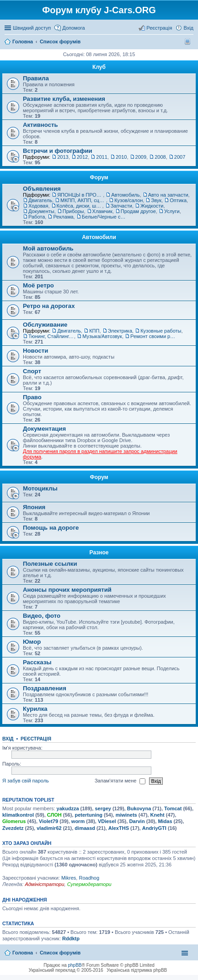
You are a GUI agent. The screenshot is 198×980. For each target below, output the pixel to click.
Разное (99, 553)
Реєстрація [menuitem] (159, 28)
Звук (156, 200)
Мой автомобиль (48, 248)
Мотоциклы (40, 488)
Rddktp (71, 938)
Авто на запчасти (168, 195)
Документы (41, 211)
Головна (23, 953)
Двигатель (40, 200)
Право (32, 397)
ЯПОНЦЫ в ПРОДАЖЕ (80, 195)
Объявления (42, 189)
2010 (121, 157)
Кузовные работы (161, 331)
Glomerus (14, 821)
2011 (102, 157)
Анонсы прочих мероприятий (67, 590)
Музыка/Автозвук (102, 336)
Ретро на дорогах (49, 306)
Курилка (35, 709)
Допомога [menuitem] (73, 28)
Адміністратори (44, 884)
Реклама (63, 217)
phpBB (75, 965)
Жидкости (152, 206)
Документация (44, 429)
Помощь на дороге (51, 528)
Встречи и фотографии (58, 151)
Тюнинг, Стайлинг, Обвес (51, 336)
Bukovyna (139, 808)
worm (78, 821)
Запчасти (121, 206)
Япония (34, 507)
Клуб (99, 67)
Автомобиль (125, 195)
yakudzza (68, 808)
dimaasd (85, 828)
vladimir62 (49, 828)
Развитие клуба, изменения (64, 99)
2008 (160, 157)
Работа (37, 217)
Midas (165, 821)
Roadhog (89, 878)
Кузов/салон (128, 200)
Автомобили (99, 237)
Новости (35, 351)
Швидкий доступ (32, 28)
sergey (103, 808)
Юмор (32, 642)
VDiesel (107, 821)
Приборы (73, 211)
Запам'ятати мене (120, 781)
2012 (82, 157)
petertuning (88, 815)
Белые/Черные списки (105, 217)
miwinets (126, 815)
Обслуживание (45, 325)
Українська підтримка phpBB (137, 970)
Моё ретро (38, 285)
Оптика (178, 200)
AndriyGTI (154, 828)
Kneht (157, 815)
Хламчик (102, 211)
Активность (40, 125)
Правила (36, 78)
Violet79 (48, 821)
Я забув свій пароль (26, 781)
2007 (180, 157)
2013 (63, 157)
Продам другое (138, 211)
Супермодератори (89, 884)
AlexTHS (119, 828)
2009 (141, 157)
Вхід (8, 739)
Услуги (172, 211)
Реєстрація (36, 739)
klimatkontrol (18, 815)
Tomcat (173, 808)
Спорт (32, 371)
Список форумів (60, 953)
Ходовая (38, 206)
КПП (94, 331)
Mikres (69, 878)
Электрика (120, 331)
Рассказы (37, 662)
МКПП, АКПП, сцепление (83, 200)
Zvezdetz (13, 828)
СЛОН (54, 815)
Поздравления (45, 688)
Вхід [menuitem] (188, 28)
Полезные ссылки (50, 564)
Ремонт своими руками (153, 336)
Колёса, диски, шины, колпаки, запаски (80, 206)
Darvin (137, 821)
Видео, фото (42, 616)
